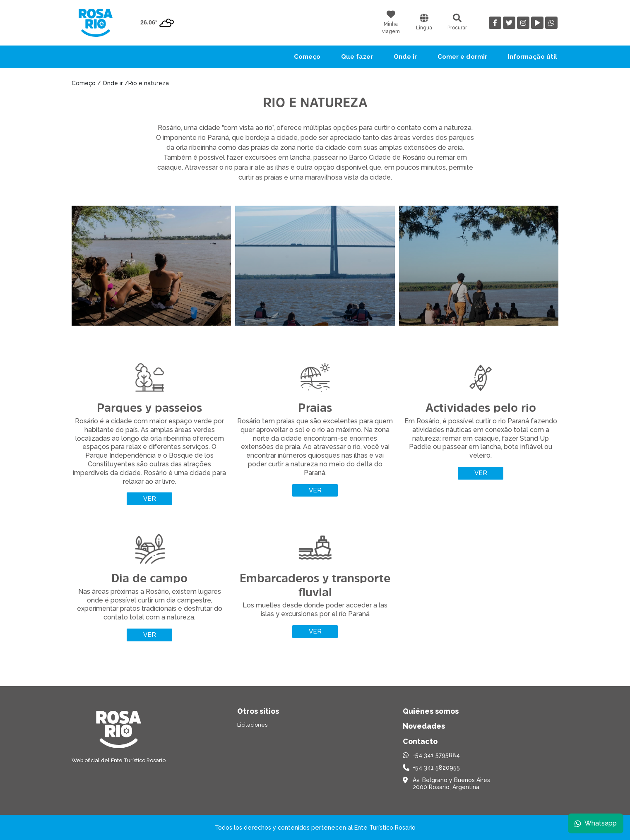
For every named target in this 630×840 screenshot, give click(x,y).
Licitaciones (252, 725)
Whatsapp (596, 823)
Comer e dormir (462, 57)
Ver (150, 499)
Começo (307, 57)
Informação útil (533, 57)
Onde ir (405, 57)
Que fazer (357, 57)
